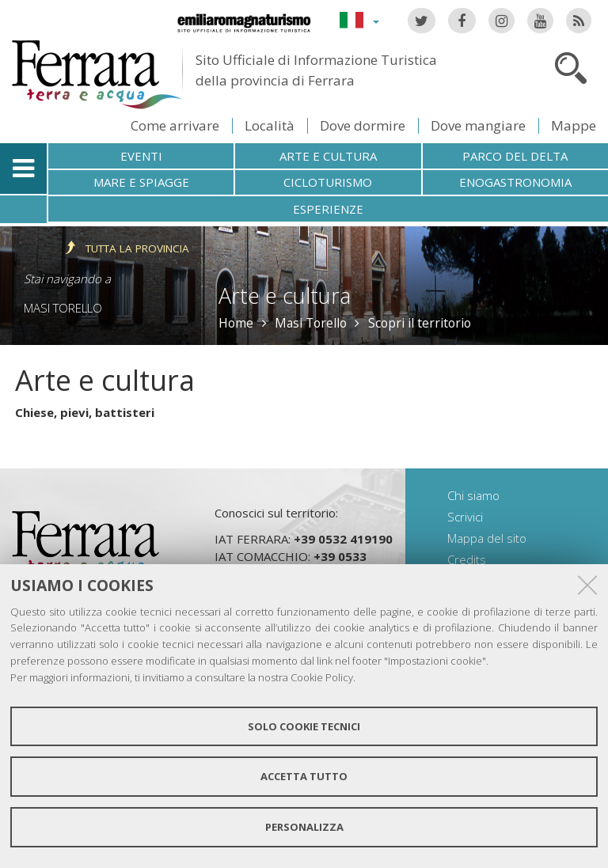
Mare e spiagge (141, 182)
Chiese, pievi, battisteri (85, 412)
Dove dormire (363, 125)
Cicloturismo (328, 182)
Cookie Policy (322, 677)
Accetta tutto (304, 776)
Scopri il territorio (420, 323)
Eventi (141, 156)
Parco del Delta (515, 156)
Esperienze (328, 209)
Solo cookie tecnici (304, 726)
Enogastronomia (515, 182)
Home (236, 323)
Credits (467, 559)
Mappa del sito (487, 538)
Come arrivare (175, 125)
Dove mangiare (478, 125)
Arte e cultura (328, 156)
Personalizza (304, 827)
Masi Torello (63, 308)
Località (270, 125)
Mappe (574, 125)
